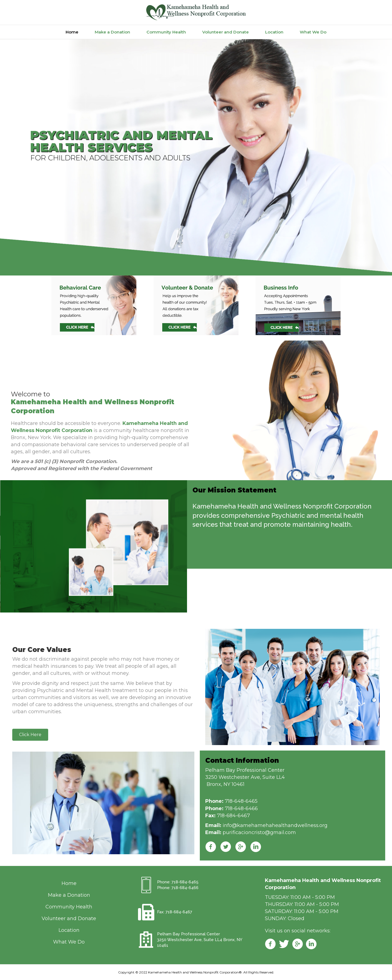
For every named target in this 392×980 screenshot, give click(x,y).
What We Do (313, 32)
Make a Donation (112, 32)
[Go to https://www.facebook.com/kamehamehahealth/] (270, 945)
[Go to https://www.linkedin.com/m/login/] (311, 945)
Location (274, 32)
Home (72, 32)
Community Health (166, 32)
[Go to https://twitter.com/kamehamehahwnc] (284, 945)
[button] (30, 735)
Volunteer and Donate (226, 32)
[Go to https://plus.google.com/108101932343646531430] (298, 945)
